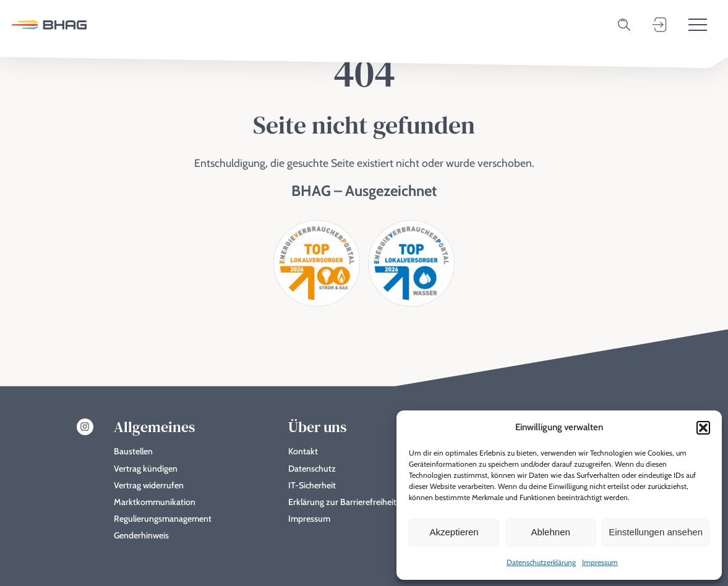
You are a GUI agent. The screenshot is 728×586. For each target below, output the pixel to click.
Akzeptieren (454, 532)
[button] (703, 428)
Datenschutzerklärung (541, 562)
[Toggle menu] (698, 25)
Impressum (600, 562)
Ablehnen (550, 532)
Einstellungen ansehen (656, 532)
